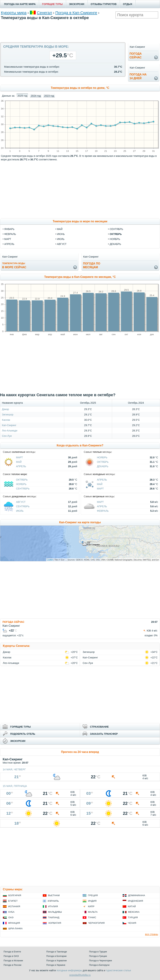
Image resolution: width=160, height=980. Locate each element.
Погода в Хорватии (56, 961)
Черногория (96, 923)
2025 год (22, 96)
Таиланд (54, 917)
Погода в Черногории (100, 961)
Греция (93, 895)
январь (9, 229)
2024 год (36, 96)
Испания (14, 906)
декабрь (115, 244)
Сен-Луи (7, 436)
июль (61, 239)
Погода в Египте (12, 952)
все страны (152, 934)
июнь (61, 234)
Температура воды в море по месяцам (80, 221)
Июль (20, 511)
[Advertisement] (80, 31)
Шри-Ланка (16, 928)
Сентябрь (23, 489)
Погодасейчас (136, 56)
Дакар (5, 409)
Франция (14, 923)
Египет (13, 901)
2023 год (49, 96)
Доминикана (137, 895)
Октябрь (103, 462)
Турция (133, 917)
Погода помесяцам (92, 265)
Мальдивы (55, 912)
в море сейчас (14, 265)
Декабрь (103, 466)
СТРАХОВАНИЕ (99, 727)
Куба (11, 912)
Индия (92, 901)
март (8, 239)
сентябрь (116, 229)
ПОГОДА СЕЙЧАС (13, 622)
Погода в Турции (98, 952)
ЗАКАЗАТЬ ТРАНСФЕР (104, 734)
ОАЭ (11, 917)
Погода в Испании (13, 961)
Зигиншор (8, 415)
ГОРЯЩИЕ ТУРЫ (52, 4)
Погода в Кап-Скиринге (76, 13)
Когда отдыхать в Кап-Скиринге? (80, 445)
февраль (10, 234)
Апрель (21, 466)
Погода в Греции (98, 956)
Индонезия (136, 901)
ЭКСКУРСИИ (77, 4)
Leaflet (50, 560)
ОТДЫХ (128, 4)
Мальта (93, 912)
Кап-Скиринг (9, 425)
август (62, 244)
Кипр (91, 906)
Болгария (15, 895)
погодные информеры (69, 970)
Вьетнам (54, 895)
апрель (9, 244)
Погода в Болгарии (56, 956)
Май (19, 462)
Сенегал (44, 13)
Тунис (92, 917)
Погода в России (12, 965)
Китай (132, 906)
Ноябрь (102, 457)
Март (19, 457)
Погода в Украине (56, 965)
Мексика (134, 912)
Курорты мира (14, 13)
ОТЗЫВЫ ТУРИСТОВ (104, 4)
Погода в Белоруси (99, 965)
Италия (53, 906)
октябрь (116, 234)
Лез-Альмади (10, 431)
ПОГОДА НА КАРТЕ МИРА (20, 4)
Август (21, 502)
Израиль (53, 901)
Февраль (103, 511)
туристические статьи (118, 970)
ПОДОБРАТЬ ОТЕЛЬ (23, 734)
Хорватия (55, 923)
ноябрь (115, 239)
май (60, 229)
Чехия (132, 923)
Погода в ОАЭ (11, 956)
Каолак (6, 420)
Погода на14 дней (138, 76)
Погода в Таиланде (57, 952)
